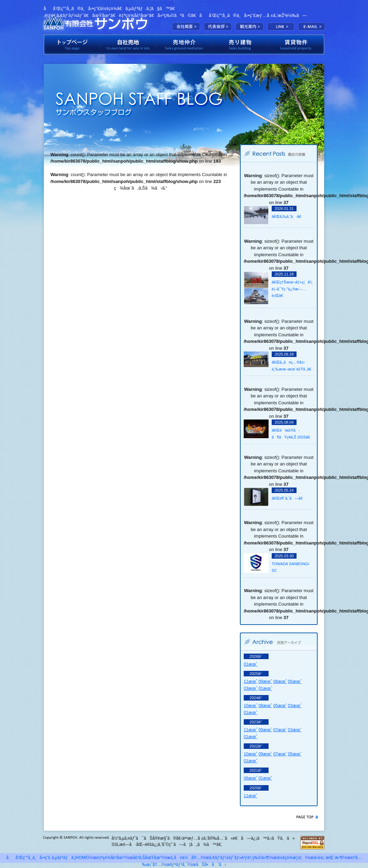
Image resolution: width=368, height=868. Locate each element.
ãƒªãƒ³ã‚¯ (179, 865)
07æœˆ (280, 730)
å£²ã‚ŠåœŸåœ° (147, 858)
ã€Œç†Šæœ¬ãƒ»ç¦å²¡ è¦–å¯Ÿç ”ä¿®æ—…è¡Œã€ (292, 289)
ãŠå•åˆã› (211, 865)
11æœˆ (250, 682)
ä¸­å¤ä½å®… (185, 858)
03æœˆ (250, 688)
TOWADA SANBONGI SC (290, 567)
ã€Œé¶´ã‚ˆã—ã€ (289, 498)
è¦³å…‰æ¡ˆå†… (250, 27)
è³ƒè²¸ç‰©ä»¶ (297, 45)
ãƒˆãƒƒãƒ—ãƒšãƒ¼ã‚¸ (72, 45)
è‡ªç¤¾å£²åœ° (128, 45)
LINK (281, 27)
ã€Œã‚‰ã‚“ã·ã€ (288, 216)
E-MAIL (312, 27)
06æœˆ (250, 778)
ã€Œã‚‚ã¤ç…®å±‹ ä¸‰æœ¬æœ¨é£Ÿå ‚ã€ (292, 366)
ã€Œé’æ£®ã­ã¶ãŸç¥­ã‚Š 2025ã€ (292, 434)
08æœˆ (280, 682)
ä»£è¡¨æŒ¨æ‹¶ (218, 27)
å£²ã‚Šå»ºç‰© (240, 45)
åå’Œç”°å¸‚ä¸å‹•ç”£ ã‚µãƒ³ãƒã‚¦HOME (47, 858)
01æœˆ (250, 664)
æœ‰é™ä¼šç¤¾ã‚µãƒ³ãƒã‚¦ (95, 22)
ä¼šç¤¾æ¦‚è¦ (186, 27)
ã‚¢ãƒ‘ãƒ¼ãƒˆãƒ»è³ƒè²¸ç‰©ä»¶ (239, 858)
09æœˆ (265, 682)
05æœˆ (295, 682)
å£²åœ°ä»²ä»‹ (184, 45)
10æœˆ (250, 706)
